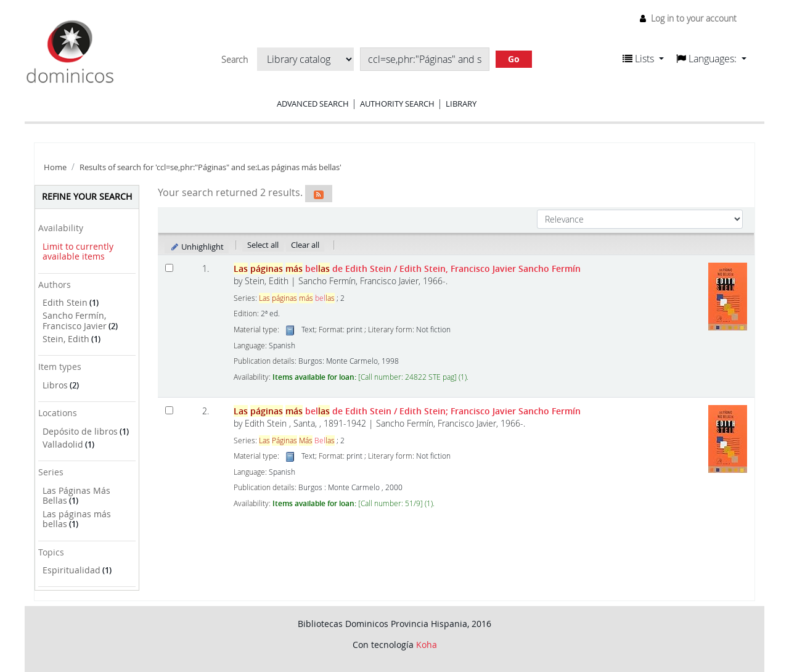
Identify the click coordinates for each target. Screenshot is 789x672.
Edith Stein (65, 302)
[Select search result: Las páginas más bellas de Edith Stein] (169, 268)
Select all (263, 245)
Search (235, 60)
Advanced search (313, 104)
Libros (55, 385)
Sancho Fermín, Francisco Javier (75, 321)
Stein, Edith (66, 339)
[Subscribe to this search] (319, 194)
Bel (297, 440)
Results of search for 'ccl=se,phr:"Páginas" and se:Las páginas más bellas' (211, 167)
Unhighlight (197, 247)
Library (461, 104)
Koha (427, 645)
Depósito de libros (80, 431)
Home (55, 167)
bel (297, 298)
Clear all (305, 245)
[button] (643, 59)
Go (514, 59)
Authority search (397, 104)
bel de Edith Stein (407, 268)
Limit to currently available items (78, 252)
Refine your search (87, 196)
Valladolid (63, 444)
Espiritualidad (72, 570)
